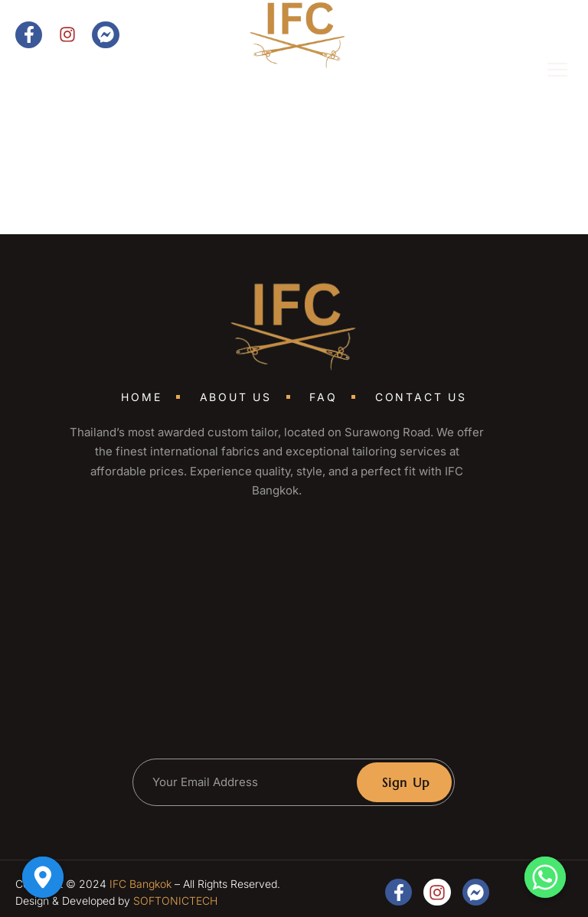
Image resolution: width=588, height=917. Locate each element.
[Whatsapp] (545, 877)
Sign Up (406, 782)
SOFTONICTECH (175, 901)
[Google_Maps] (43, 877)
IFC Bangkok (140, 884)
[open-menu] (547, 72)
